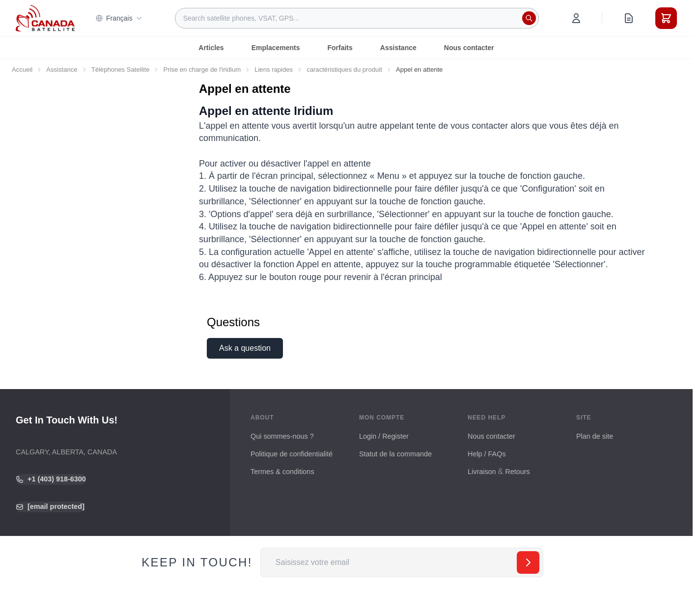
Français (119, 18)
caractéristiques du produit (344, 70)
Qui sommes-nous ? (282, 436)
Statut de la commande (395, 454)
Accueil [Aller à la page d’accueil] (22, 70)
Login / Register (384, 436)
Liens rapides (274, 70)
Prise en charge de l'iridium (202, 70)
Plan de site (595, 436)
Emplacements (276, 48)
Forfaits (340, 48)
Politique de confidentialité (292, 454)
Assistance (398, 48)
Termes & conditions (282, 472)
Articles (211, 48)
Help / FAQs (487, 454)
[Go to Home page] (45, 18)
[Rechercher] (529, 18)
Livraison (482, 472)
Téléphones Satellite (121, 70)
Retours (517, 472)
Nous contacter (469, 48)
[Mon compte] (576, 18)
